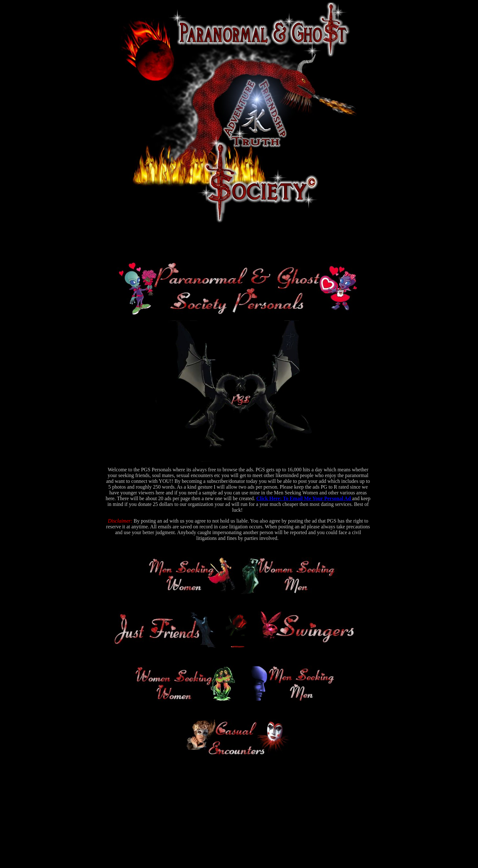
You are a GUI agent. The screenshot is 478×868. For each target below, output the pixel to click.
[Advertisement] (238, 243)
